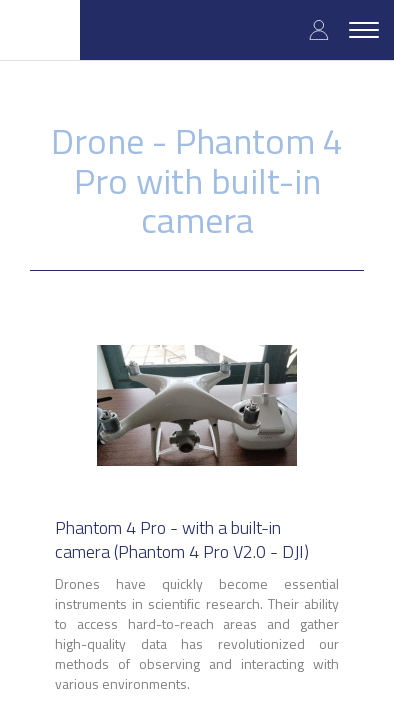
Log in (319, 29)
